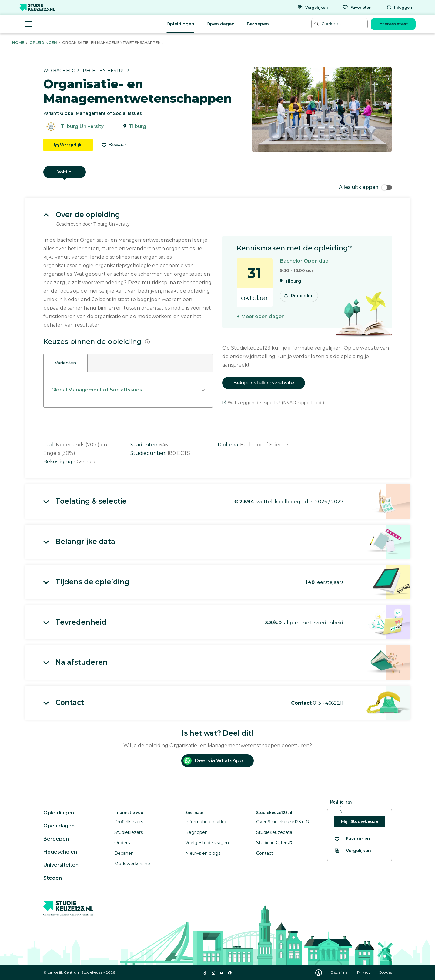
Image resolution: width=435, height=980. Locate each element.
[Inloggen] (399, 7)
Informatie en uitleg (206, 822)
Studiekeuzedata (274, 832)
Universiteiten (61, 865)
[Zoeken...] (340, 24)
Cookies (385, 972)
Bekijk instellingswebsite (264, 383)
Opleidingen (180, 24)
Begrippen (196, 832)
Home (18, 43)
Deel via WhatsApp (213, 761)
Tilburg (137, 126)
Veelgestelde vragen (207, 843)
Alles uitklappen (365, 187)
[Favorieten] (357, 7)
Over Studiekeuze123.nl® (283, 822)
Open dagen (221, 24)
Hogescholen (60, 852)
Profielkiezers (129, 822)
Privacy (364, 972)
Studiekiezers (129, 832)
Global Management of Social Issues (97, 390)
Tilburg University (82, 126)
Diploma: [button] (229, 445)
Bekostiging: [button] (59, 462)
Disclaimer (340, 972)
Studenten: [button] (145, 445)
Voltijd (64, 172)
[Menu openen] (28, 24)
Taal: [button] (50, 445)
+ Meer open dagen (261, 316)
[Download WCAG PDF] (319, 973)
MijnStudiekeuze (360, 821)
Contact (265, 853)
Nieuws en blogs (203, 853)
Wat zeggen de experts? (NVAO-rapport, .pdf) (273, 403)
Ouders (122, 843)
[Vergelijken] (313, 7)
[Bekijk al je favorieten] (352, 839)
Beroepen (258, 24)
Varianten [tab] (65, 363)
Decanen (124, 853)
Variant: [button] (52, 113)
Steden (53, 878)
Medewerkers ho (132, 864)
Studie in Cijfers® (274, 843)
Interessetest (393, 24)
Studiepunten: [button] (149, 453)
